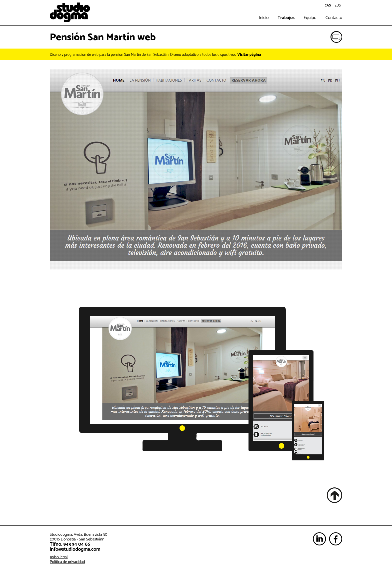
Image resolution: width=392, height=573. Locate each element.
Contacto (334, 18)
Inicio (264, 18)
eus (338, 6)
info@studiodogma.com (75, 549)
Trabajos (286, 18)
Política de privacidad (67, 562)
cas (328, 6)
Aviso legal (59, 557)
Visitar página (249, 55)
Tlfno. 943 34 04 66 (70, 544)
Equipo (310, 18)
